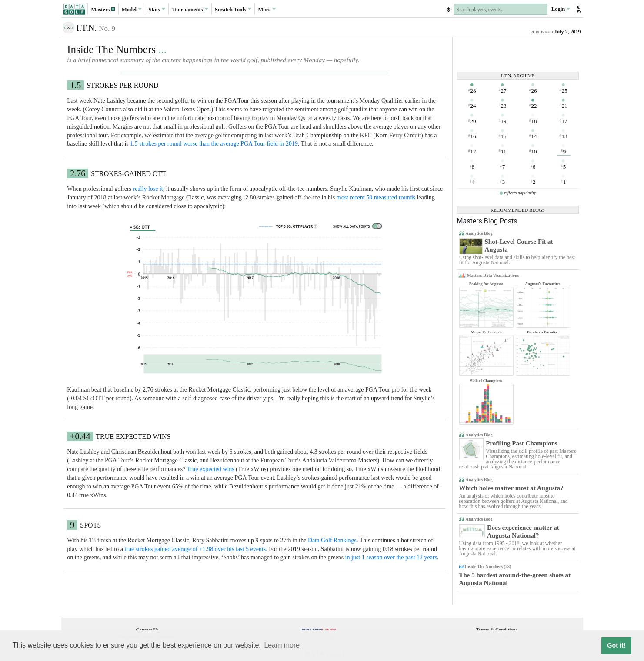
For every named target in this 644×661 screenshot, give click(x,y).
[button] (103, 9)
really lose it (148, 189)
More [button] (267, 9)
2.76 (78, 173)
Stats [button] (157, 9)
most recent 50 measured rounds (376, 198)
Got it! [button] (616, 645)
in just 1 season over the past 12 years (391, 557)
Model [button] (132, 9)
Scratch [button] (233, 10)
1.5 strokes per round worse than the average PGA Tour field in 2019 (214, 144)
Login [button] (561, 9)
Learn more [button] (282, 645)
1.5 (75, 85)
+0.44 (80, 436)
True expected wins (211, 469)
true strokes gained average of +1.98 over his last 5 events (195, 549)
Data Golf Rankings (332, 540)
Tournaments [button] (190, 9)
